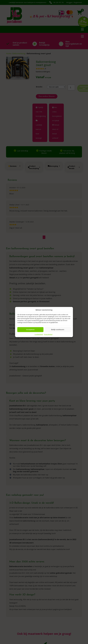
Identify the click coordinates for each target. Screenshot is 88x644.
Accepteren (30, 330)
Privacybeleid (48, 334)
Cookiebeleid (39, 334)
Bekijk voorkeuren (58, 330)
